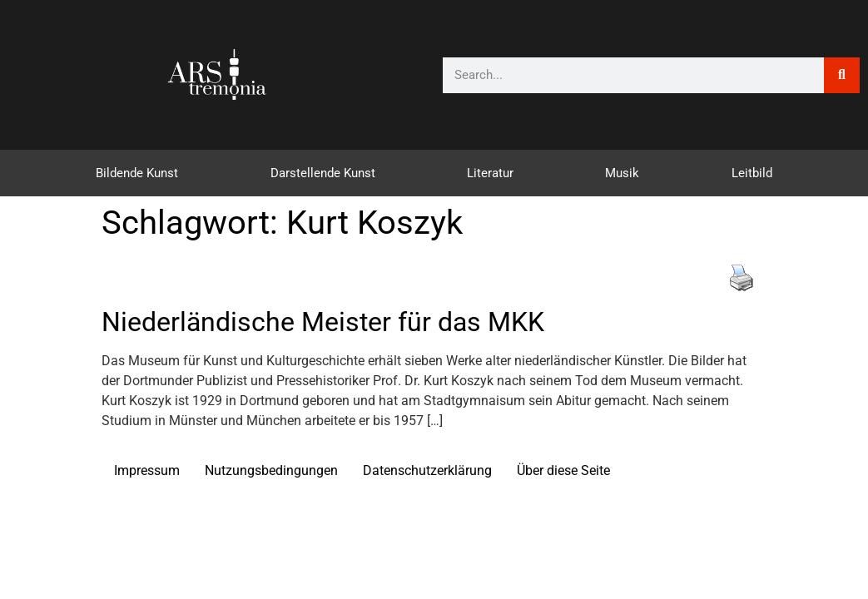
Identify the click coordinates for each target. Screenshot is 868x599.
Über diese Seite (563, 470)
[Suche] (842, 75)
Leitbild (752, 173)
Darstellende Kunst (323, 173)
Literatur (490, 173)
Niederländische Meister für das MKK (323, 322)
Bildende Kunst (137, 173)
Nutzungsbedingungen (271, 470)
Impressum (147, 470)
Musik (622, 173)
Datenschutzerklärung (427, 470)
